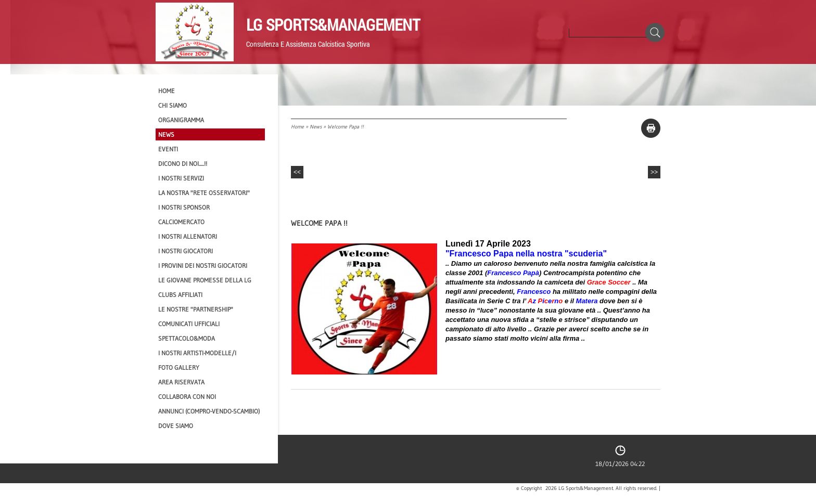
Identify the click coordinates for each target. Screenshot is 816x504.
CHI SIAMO (173, 105)
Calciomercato (181, 222)
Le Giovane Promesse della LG (205, 280)
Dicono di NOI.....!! (183, 164)
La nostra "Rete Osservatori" (204, 193)
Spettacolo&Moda (187, 338)
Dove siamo (176, 426)
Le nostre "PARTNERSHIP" (196, 309)
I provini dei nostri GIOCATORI (203, 266)
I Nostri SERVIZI (181, 178)
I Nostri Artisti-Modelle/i (197, 353)
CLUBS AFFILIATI (180, 295)
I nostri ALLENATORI (188, 236)
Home (297, 127)
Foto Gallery (179, 367)
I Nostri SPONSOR (184, 207)
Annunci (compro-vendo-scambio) (209, 411)
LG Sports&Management (333, 24)
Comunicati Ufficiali (189, 324)
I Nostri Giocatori (186, 251)
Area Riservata (181, 382)
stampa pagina (651, 128)
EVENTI (168, 149)
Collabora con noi (187, 397)
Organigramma (181, 120)
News (316, 127)
